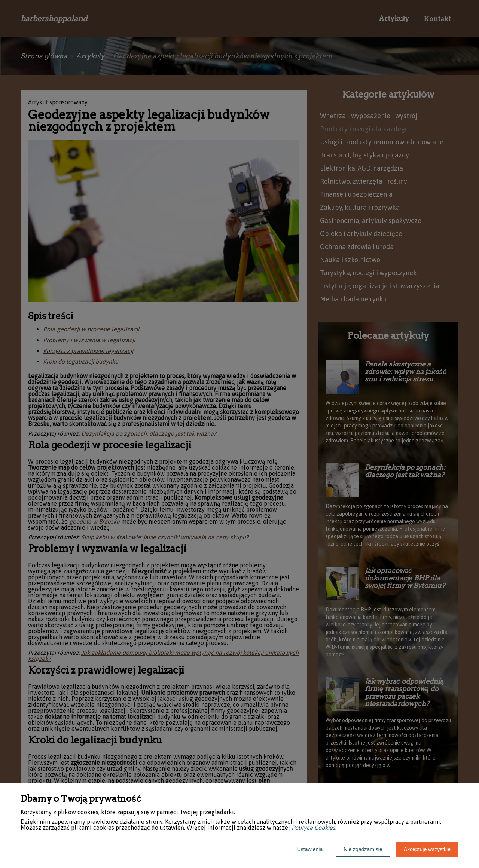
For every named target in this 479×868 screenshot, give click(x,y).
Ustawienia (310, 849)
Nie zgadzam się (363, 849)
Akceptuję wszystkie (427, 849)
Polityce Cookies (313, 828)
